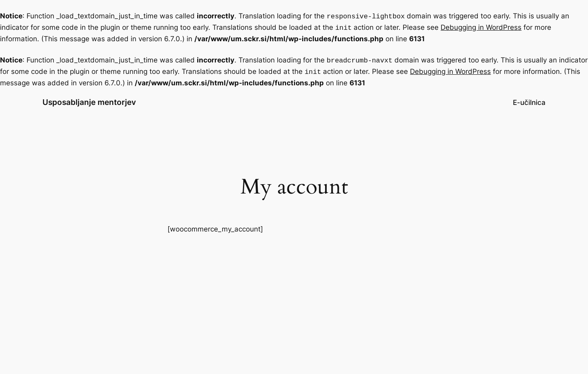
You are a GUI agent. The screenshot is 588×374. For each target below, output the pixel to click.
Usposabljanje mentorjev (89, 99)
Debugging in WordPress (481, 27)
